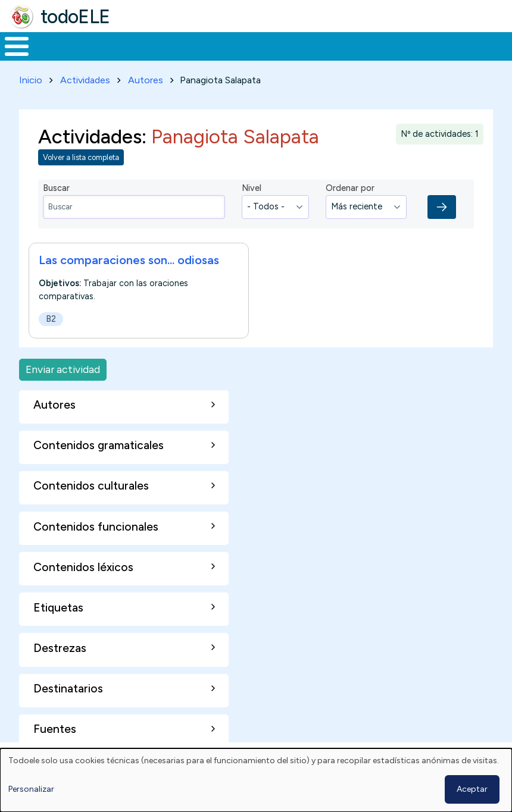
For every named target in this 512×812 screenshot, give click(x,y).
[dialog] (256, 780)
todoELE (75, 17)
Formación (134, 45)
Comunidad (426, 45)
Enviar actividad (63, 367)
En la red (272, 45)
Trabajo (205, 45)
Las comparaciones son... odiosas (129, 258)
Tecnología (346, 45)
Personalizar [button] (31, 789)
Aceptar (472, 789)
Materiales (57, 45)
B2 (51, 316)
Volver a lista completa (81, 156)
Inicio (10, 45)
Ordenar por (350, 186)
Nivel (252, 186)
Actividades (85, 78)
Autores (146, 78)
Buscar (480, 45)
